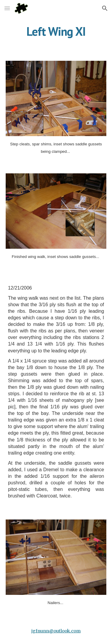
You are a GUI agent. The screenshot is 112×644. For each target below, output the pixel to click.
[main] (56, 31)
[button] (7, 8)
